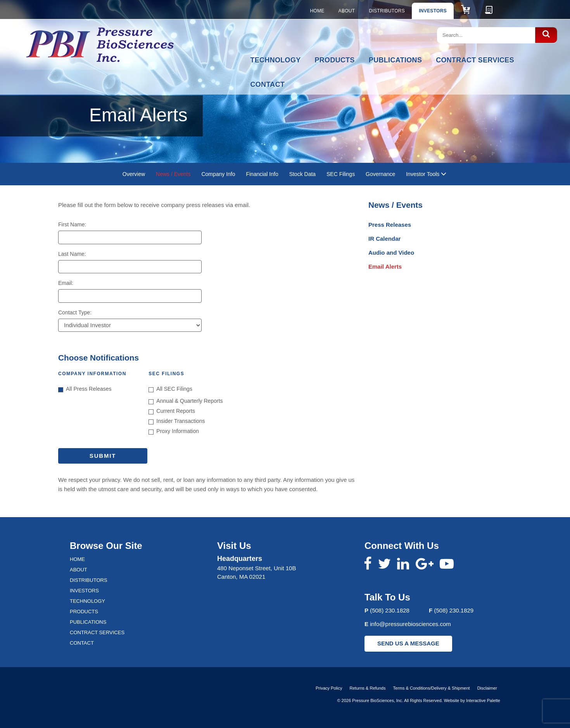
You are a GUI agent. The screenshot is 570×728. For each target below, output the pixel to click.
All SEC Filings (170, 389)
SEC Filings (341, 174)
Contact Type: (75, 312)
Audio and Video (391, 253)
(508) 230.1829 (454, 610)
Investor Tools (426, 174)
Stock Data (302, 174)
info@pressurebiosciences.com (410, 624)
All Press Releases (85, 389)
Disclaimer (487, 688)
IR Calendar (384, 239)
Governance (380, 174)
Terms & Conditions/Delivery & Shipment (432, 688)
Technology (276, 60)
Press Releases (390, 225)
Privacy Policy (329, 688)
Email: (66, 283)
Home (317, 11)
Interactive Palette (483, 700)
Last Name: (72, 254)
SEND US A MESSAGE (408, 643)
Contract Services (475, 60)
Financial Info (262, 174)
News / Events (173, 174)
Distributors (387, 11)
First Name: (72, 224)
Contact (268, 85)
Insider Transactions (177, 421)
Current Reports (172, 411)
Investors (433, 11)
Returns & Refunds (368, 688)
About (347, 11)
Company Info (218, 174)
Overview (134, 174)
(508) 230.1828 (390, 610)
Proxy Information (174, 431)
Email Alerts (385, 267)
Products (335, 60)
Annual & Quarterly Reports (186, 401)
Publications (395, 60)
